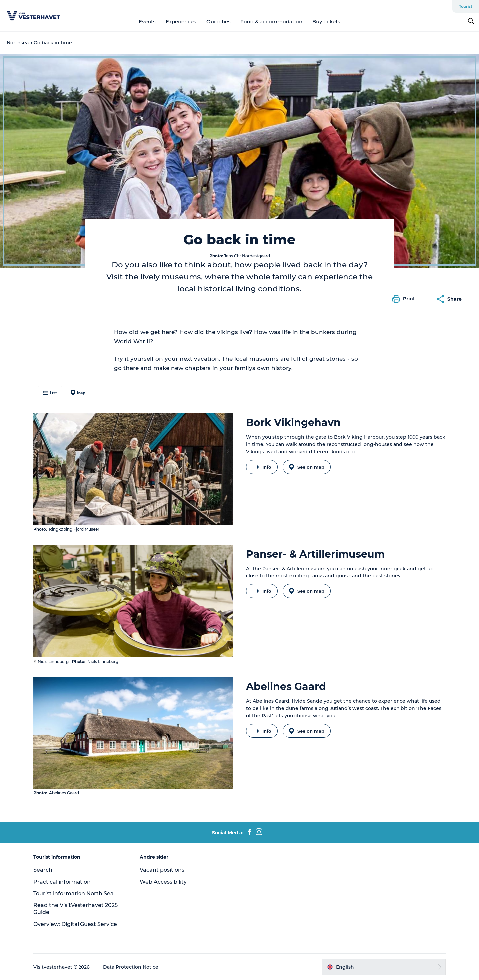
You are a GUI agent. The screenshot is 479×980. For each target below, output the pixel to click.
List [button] (50, 393)
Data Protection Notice (131, 967)
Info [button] (262, 467)
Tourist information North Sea (74, 893)
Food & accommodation (271, 21)
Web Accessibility (163, 882)
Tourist (466, 6)
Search (43, 870)
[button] (405, 299)
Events (147, 21)
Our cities (218, 21)
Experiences (181, 21)
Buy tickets (326, 21)
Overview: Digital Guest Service (75, 924)
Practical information (62, 882)
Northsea (18, 43)
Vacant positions (162, 870)
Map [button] (78, 393)
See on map (307, 467)
